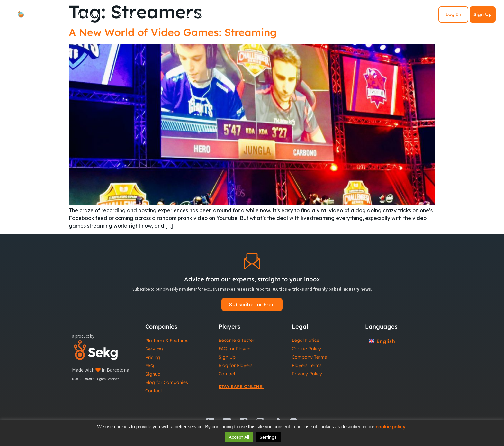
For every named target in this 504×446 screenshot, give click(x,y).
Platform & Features (167, 341)
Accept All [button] (239, 437)
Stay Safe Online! (241, 387)
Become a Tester (236, 340)
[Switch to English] (382, 341)
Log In (453, 14)
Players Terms (307, 365)
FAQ (150, 366)
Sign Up (483, 14)
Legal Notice (306, 340)
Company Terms (309, 357)
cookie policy (391, 427)
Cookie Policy (306, 349)
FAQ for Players (235, 349)
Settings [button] (268, 437)
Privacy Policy (307, 374)
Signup (153, 374)
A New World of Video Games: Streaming (173, 32)
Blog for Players (236, 365)
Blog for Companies (167, 382)
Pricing (153, 357)
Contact (154, 391)
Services (154, 349)
